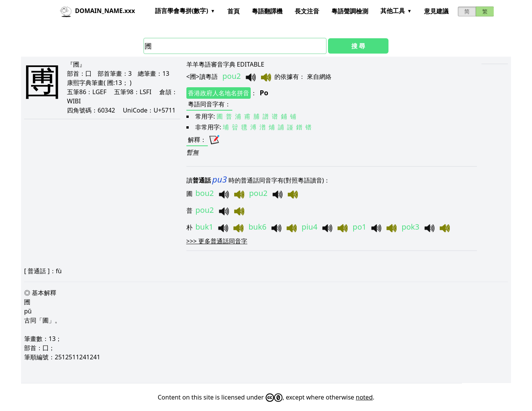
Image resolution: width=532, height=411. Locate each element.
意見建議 (436, 11)
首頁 (233, 11)
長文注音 (307, 11)
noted (364, 397)
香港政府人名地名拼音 (219, 93)
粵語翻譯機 (267, 11)
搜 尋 (358, 46)
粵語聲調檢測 (350, 11)
